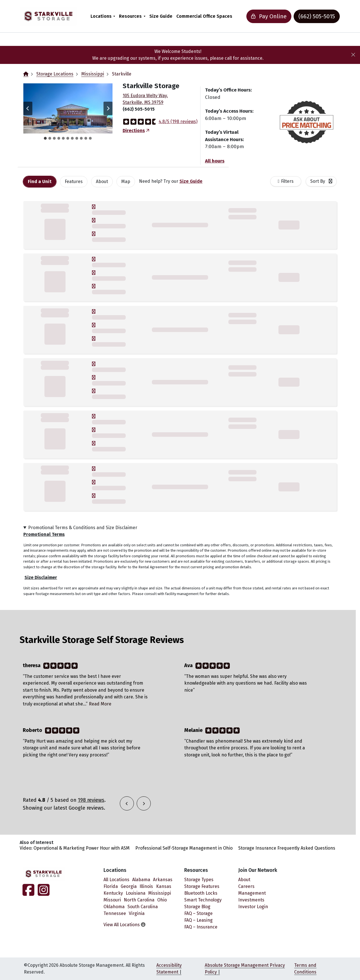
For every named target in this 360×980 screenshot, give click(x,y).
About (244, 880)
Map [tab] (126, 181)
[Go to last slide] (28, 108)
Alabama (141, 880)
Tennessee (115, 913)
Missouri (112, 900)
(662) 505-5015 (317, 16)
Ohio (162, 900)
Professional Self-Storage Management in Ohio (184, 848)
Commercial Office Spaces (204, 16)
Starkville (122, 74)
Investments (251, 900)
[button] (68, 108)
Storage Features (202, 886)
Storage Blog (197, 907)
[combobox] (321, 181)
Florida (111, 886)
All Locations (116, 880)
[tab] (45, 138)
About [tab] (102, 181)
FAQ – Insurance (201, 927)
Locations (101, 16)
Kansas (164, 886)
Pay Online (269, 16)
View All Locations (124, 925)
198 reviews (91, 800)
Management (252, 893)
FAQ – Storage (198, 913)
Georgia (129, 886)
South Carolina (143, 907)
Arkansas (163, 880)
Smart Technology (203, 900)
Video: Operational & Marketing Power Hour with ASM (75, 848)
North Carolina (139, 900)
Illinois (146, 886)
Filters (287, 181)
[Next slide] (108, 108)
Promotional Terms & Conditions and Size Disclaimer (83, 528)
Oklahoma (114, 907)
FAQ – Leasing (198, 920)
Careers (246, 886)
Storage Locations (55, 74)
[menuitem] (103, 16)
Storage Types (199, 880)
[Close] (353, 55)
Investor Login (253, 907)
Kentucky (113, 893)
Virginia (137, 913)
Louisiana (136, 893)
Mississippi (93, 74)
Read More (100, 704)
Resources (130, 16)
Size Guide (161, 16)
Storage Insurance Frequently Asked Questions (287, 848)
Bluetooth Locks (201, 893)
